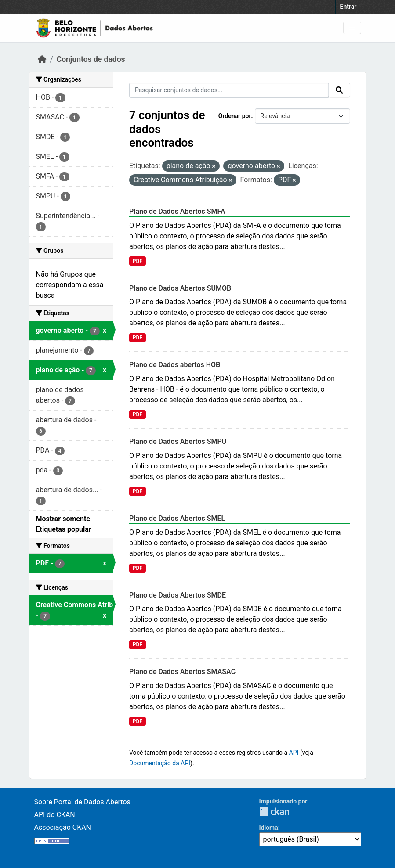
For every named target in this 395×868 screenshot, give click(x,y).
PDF (138, 261)
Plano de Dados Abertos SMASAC (182, 672)
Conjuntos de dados (91, 59)
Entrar (348, 7)
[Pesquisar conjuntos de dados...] (229, 90)
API (294, 753)
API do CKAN (55, 815)
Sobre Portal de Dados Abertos (82, 802)
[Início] (42, 59)
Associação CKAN (63, 827)
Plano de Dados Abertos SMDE (178, 595)
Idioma (269, 828)
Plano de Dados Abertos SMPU (178, 441)
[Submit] (339, 90)
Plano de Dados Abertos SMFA (177, 211)
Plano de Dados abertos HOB (175, 365)
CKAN (274, 812)
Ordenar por (235, 116)
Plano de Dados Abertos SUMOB (180, 288)
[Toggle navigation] (352, 28)
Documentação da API (160, 763)
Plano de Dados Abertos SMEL (177, 518)
